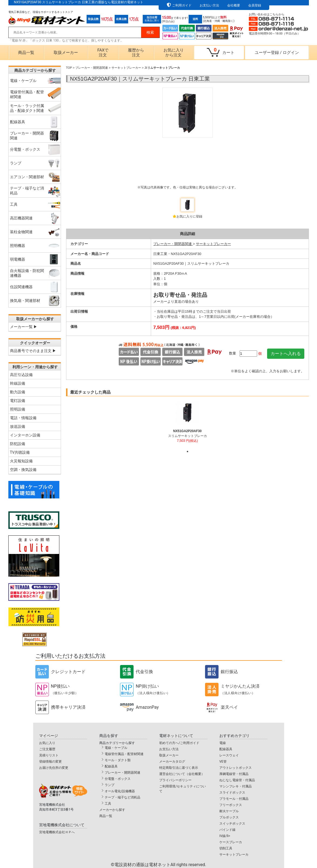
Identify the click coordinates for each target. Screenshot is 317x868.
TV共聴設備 (20, 452)
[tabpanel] (187, 424)
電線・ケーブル (116, 748)
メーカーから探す (112, 810)
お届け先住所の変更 (54, 768)
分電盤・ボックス (118, 779)
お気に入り (47, 743)
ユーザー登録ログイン (277, 53)
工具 (108, 804)
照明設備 (18, 409)
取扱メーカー (66, 53)
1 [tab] (188, 452)
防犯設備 (18, 444)
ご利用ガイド (182, 5)
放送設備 (18, 426)
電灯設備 (18, 401)
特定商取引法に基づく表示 (179, 768)
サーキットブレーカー (126, 68)
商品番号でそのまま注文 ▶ (33, 351)
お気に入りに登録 (189, 216)
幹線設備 (18, 383)
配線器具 (111, 766)
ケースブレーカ (231, 842)
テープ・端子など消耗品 (122, 797)
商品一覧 (26, 53)
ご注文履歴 (47, 749)
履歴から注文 (136, 53)
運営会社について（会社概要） (182, 774)
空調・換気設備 (23, 470)
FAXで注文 (103, 53)
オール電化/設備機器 (120, 791)
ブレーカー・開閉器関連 (92, 68)
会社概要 (234, 5)
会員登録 (255, 5)
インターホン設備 (25, 435)
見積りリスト (49, 755)
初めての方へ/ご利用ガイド (179, 743)
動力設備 (18, 392)
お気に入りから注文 (174, 53)
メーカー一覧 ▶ (24, 327)
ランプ (110, 785)
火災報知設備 (21, 461)
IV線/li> (225, 836)
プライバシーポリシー (175, 780)
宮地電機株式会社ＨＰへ (57, 832)
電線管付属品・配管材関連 (124, 754)
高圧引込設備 (21, 375)
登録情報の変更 (50, 762)
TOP (69, 68)
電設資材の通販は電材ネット (160, 865)
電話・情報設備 (23, 418)
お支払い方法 (209, 5)
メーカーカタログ (172, 762)
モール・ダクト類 (118, 760)
